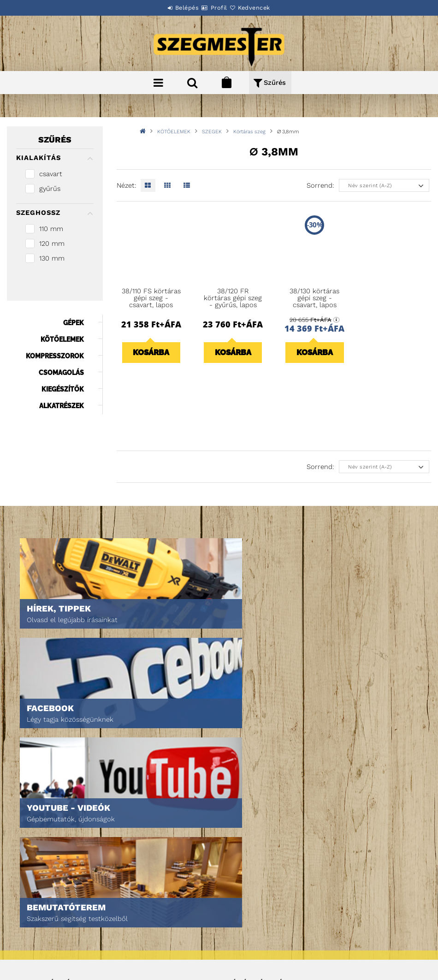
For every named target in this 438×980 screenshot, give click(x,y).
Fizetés (29, 927)
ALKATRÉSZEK (62, 406)
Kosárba (151, 352)
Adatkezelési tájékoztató (56, 914)
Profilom (240, 829)
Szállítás (32, 940)
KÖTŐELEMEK (174, 132)
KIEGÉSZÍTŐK (63, 389)
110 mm (51, 229)
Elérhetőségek (41, 953)
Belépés (176, 8)
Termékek (33, 816)
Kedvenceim (244, 855)
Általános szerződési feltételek (67, 901)
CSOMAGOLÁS (61, 373)
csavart (51, 174)
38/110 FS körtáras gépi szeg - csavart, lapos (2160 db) (151, 302)
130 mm (52, 258)
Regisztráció (246, 816)
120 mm (52, 244)
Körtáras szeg (249, 132)
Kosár (236, 842)
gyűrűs (50, 189)
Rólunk (29, 842)
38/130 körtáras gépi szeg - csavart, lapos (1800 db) (314, 302)
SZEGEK (212, 132)
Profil (219, 8)
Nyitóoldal (35, 803)
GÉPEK (74, 323)
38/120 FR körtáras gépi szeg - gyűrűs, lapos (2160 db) (233, 302)
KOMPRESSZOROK (55, 356)
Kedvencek (265, 8)
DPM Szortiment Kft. (256, 948)
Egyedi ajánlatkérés (49, 829)
